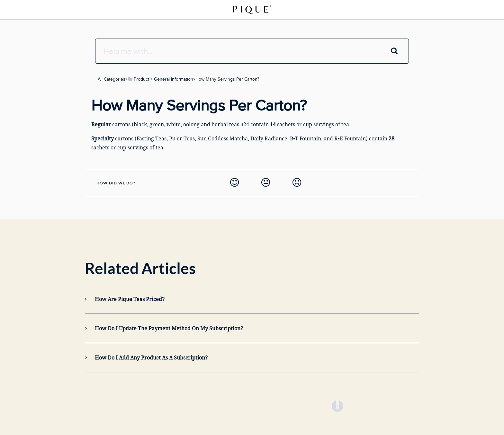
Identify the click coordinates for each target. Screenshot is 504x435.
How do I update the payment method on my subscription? (169, 328)
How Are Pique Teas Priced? (130, 299)
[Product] (138, 79)
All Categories (112, 79)
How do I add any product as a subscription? (151, 358)
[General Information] (174, 79)
